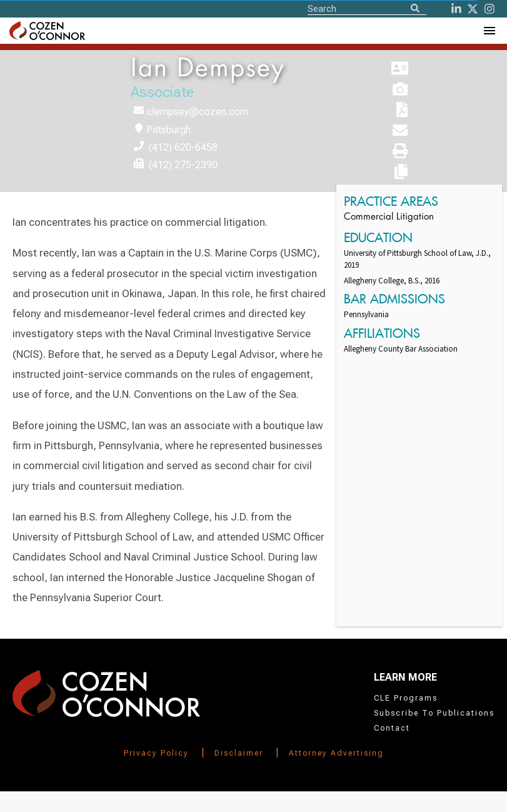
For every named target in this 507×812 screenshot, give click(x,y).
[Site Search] (367, 8)
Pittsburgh (168, 130)
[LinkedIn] (456, 9)
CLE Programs (406, 698)
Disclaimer (239, 753)
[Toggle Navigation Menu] (489, 31)
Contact (392, 728)
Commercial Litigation (389, 217)
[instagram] (489, 9)
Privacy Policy (156, 753)
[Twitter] (473, 9)
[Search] (415, 9)
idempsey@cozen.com (197, 112)
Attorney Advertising (336, 753)
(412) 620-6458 (183, 147)
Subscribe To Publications (434, 713)
